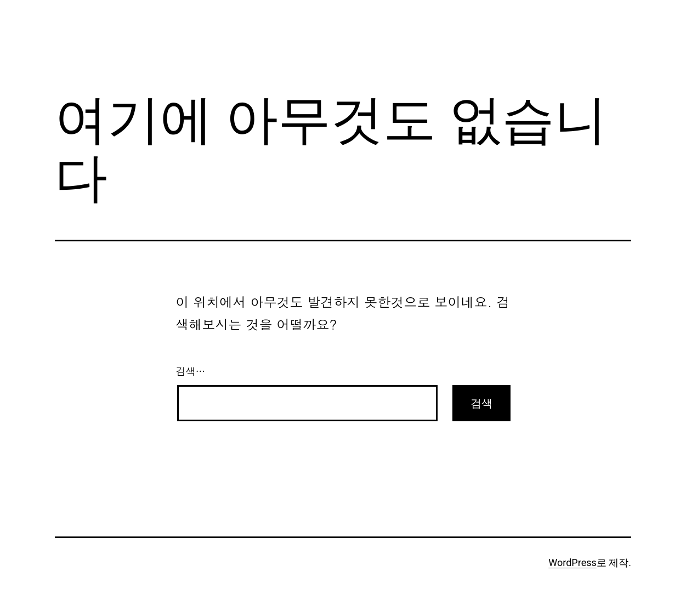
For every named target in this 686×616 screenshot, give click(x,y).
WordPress (572, 563)
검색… (191, 371)
